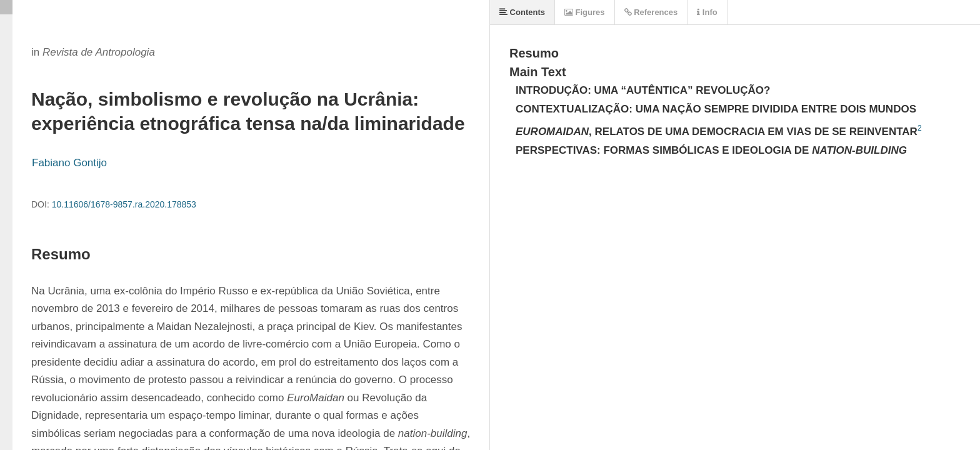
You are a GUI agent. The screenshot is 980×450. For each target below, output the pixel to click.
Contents (522, 12)
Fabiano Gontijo (69, 163)
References (651, 12)
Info (707, 12)
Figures (585, 12)
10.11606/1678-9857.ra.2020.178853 (124, 204)
